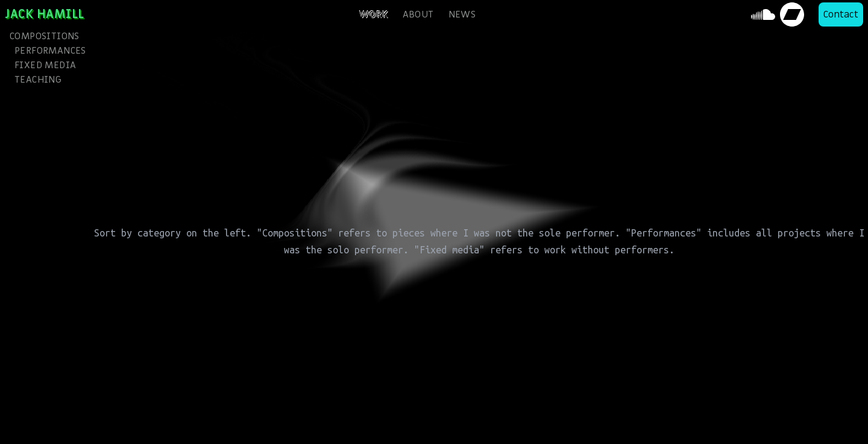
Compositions (45, 36)
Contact (841, 14)
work (373, 14)
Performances (48, 51)
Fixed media (45, 65)
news (462, 14)
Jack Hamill (45, 14)
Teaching (38, 80)
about (418, 14)
